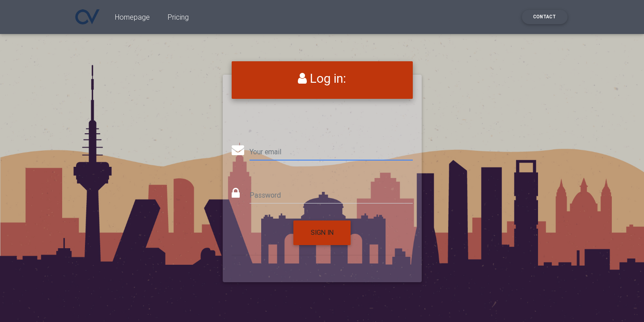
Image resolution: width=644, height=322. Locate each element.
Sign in (322, 232)
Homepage (132, 19)
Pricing (178, 19)
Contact (544, 19)
